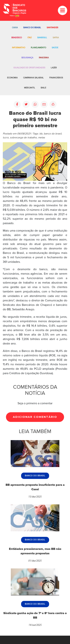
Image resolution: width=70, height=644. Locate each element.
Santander (52, 28)
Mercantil (30, 88)
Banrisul (42, 38)
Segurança (27, 58)
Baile (43, 88)
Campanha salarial (33, 78)
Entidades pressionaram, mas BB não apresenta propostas (35, 551)
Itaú (30, 38)
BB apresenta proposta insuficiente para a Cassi (35, 487)
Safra (56, 38)
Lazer (54, 68)
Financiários (56, 78)
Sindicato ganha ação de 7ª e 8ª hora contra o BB (35, 615)
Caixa (15, 28)
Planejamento (38, 48)
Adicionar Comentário (35, 417)
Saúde (55, 48)
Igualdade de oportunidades (29, 68)
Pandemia (44, 58)
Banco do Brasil (32, 28)
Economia (12, 78)
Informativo (19, 48)
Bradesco (17, 38)
